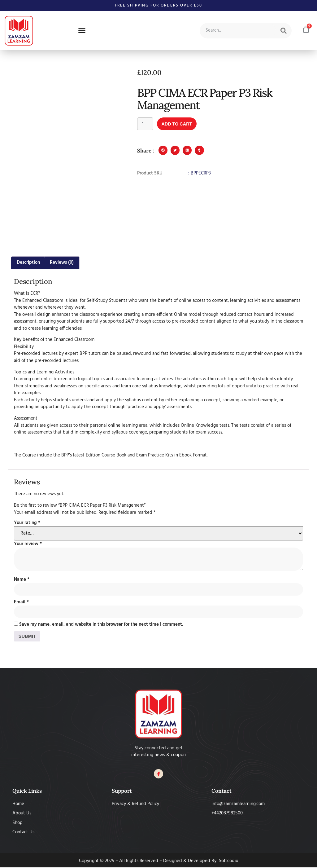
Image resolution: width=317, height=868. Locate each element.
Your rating (27, 523)
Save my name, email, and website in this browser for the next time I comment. (101, 625)
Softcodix (228, 861)
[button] (82, 31)
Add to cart (178, 124)
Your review (28, 544)
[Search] (284, 31)
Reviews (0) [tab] (62, 262)
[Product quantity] (145, 124)
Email (21, 602)
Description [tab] (28, 262)
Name (22, 580)
